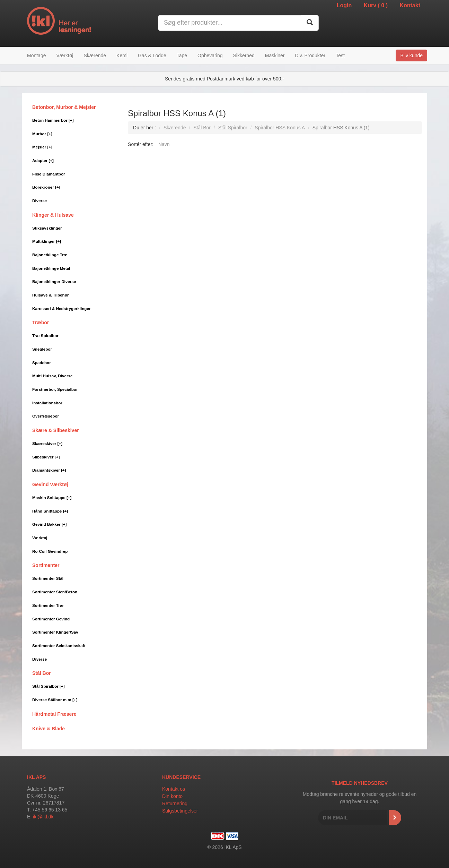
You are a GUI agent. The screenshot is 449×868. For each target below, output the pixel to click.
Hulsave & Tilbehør (50, 295)
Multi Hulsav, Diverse (52, 376)
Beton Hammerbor (53, 120)
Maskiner (275, 55)
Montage (36, 55)
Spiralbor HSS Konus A (280, 128)
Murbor (42, 134)
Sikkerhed (244, 55)
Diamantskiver (49, 470)
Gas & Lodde (152, 55)
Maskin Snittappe (52, 497)
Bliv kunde (411, 55)
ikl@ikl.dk (43, 817)
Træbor (41, 323)
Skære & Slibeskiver (56, 430)
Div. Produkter (310, 55)
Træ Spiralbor (45, 336)
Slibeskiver (46, 457)
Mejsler (42, 147)
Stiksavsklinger (47, 228)
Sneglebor (42, 349)
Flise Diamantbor (49, 174)
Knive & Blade (49, 729)
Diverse (39, 201)
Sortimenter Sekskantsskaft (59, 646)
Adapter (43, 160)
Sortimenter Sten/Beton (55, 592)
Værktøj (65, 55)
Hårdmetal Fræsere (54, 714)
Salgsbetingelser (180, 811)
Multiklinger (47, 241)
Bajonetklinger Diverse (54, 281)
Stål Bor (42, 673)
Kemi (122, 55)
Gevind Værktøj (50, 484)
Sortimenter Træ (48, 605)
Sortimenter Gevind (51, 619)
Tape (182, 55)
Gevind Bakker (49, 524)
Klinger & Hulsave (53, 215)
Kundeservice (181, 777)
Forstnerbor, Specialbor (55, 389)
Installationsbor (47, 403)
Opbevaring (210, 55)
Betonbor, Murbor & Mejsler (64, 107)
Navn (164, 144)
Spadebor (42, 363)
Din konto (172, 796)
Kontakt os (174, 789)
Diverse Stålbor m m (55, 700)
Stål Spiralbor (49, 686)
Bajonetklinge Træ (50, 255)
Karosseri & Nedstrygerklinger (61, 308)
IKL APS (36, 777)
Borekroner (46, 187)
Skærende (95, 55)
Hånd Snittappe (50, 511)
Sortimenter (46, 565)
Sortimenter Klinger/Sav (55, 632)
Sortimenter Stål (48, 578)
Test (340, 55)
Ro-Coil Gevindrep (50, 551)
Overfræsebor (46, 416)
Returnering (175, 803)
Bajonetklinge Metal (51, 268)
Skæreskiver (47, 443)
